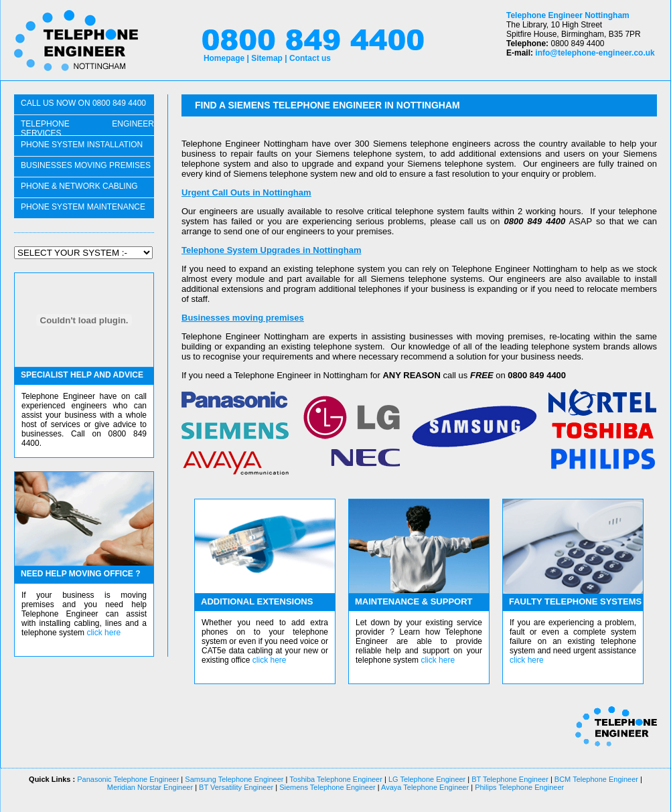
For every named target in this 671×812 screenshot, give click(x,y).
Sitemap (267, 58)
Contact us (310, 58)
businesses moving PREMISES (86, 165)
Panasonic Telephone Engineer (128, 779)
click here (103, 633)
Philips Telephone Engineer (518, 787)
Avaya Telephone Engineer (425, 787)
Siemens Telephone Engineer (327, 787)
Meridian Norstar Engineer (150, 787)
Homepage (224, 58)
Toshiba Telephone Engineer (336, 779)
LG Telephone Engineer (427, 779)
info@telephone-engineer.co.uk (595, 53)
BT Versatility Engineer (235, 787)
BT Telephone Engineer (510, 779)
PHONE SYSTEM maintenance (83, 207)
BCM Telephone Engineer (596, 779)
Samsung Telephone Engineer (234, 779)
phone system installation (82, 145)
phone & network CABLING (79, 186)
